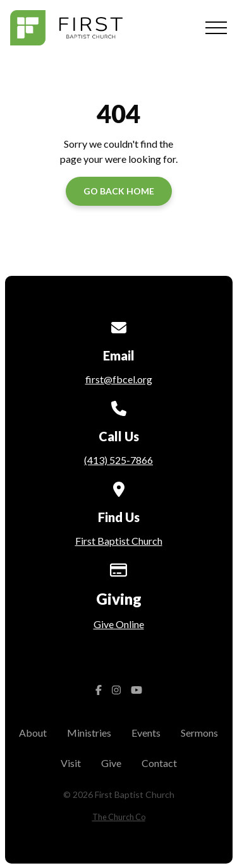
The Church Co (119, 817)
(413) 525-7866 (118, 460)
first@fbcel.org (119, 379)
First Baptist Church (119, 541)
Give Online (119, 624)
